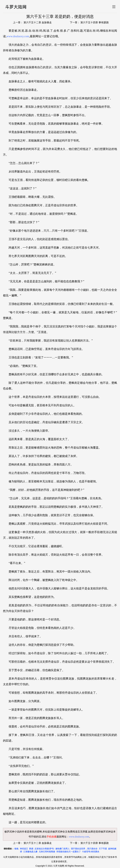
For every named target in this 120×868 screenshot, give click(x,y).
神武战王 (24, 849)
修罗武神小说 (12, 832)
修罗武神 (106, 832)
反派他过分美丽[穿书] (44, 849)
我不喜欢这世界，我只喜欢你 (84, 849)
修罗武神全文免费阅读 (65, 832)
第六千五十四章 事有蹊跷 (94, 22)
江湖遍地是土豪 (30, 852)
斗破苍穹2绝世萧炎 (91, 852)
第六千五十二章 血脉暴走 (37, 22)
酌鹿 (31, 849)
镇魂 (16, 849)
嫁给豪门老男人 (63, 849)
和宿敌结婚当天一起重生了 (69, 852)
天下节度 (103, 849)
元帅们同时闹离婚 (47, 852)
